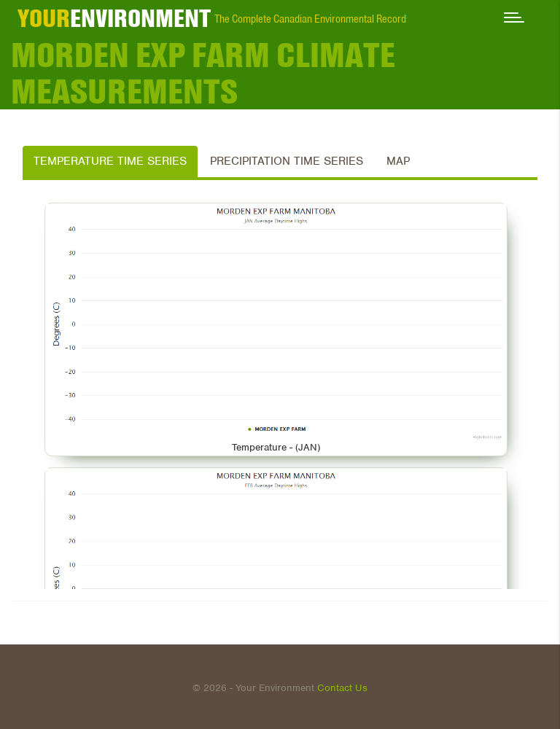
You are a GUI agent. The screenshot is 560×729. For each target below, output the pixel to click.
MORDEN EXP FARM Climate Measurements (203, 73)
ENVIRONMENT (114, 18)
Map (398, 161)
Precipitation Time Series (287, 161)
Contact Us (342, 688)
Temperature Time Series (110, 161)
